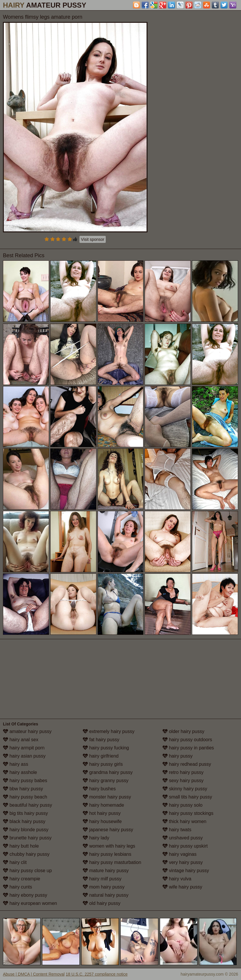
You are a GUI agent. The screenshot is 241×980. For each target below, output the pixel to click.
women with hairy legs (109, 846)
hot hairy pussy (102, 813)
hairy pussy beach (25, 797)
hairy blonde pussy (26, 830)
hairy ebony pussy (25, 895)
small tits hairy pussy (187, 797)
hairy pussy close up (27, 871)
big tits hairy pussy (25, 813)
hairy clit (15, 862)
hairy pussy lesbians (107, 854)
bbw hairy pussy (23, 789)
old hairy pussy (102, 903)
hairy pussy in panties (188, 748)
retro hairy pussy (183, 772)
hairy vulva (177, 879)
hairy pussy (177, 756)
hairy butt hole (21, 846)
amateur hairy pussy (27, 731)
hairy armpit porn (24, 748)
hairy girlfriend (101, 756)
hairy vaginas (180, 854)
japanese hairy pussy (108, 830)
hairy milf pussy (102, 879)
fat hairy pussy (101, 740)
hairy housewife (102, 821)
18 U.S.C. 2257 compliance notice (97, 974)
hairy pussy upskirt (185, 846)
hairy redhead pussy (187, 764)
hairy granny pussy (106, 781)
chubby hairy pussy (26, 854)
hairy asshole (20, 772)
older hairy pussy (183, 731)
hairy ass (15, 764)
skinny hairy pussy (185, 789)
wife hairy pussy (182, 887)
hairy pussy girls (103, 764)
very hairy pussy (183, 862)
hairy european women (30, 903)
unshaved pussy (183, 838)
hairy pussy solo (182, 805)
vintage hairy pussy (186, 871)
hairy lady (96, 838)
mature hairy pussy (106, 871)
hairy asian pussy (24, 756)
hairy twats (177, 830)
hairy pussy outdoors (187, 740)
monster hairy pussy (107, 797)
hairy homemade (103, 805)
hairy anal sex (21, 740)
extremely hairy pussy (109, 731)
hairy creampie (21, 879)
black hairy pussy (24, 821)
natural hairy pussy (106, 895)
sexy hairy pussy (183, 781)
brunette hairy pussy (27, 838)
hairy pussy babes (25, 781)
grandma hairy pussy (108, 772)
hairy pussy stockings (188, 813)
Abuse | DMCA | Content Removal (34, 974)
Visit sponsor (93, 239)
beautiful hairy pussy (27, 805)
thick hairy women (184, 821)
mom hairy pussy (104, 887)
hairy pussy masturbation (112, 862)
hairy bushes (99, 789)
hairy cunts (18, 887)
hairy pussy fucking (106, 748)
